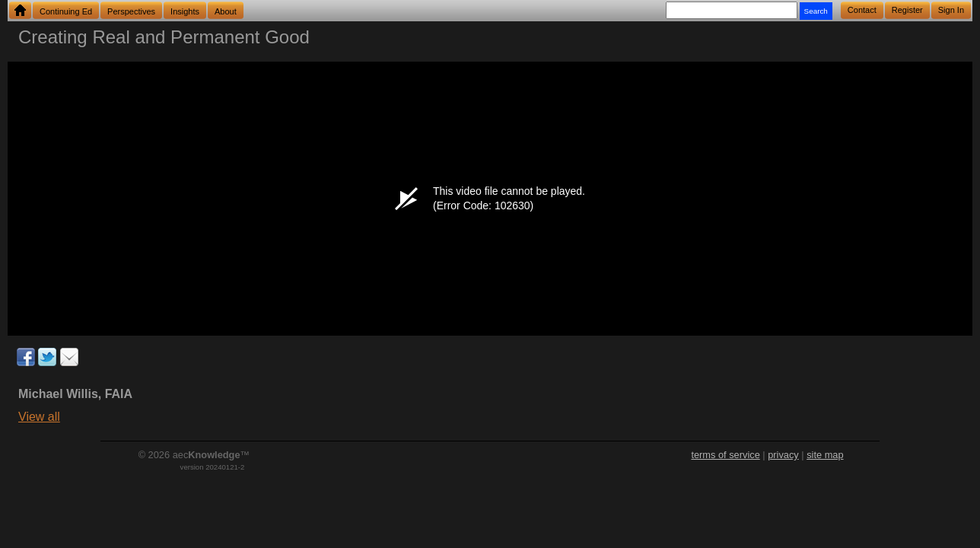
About (226, 11)
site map (825, 455)
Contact (862, 10)
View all (39, 417)
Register (907, 10)
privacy (783, 455)
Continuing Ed (66, 11)
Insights (185, 11)
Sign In (951, 10)
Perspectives (131, 11)
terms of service (725, 455)
